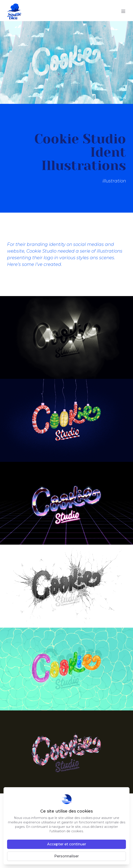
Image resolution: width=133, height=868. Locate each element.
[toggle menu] (123, 11)
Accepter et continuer (67, 844)
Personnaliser (66, 856)
